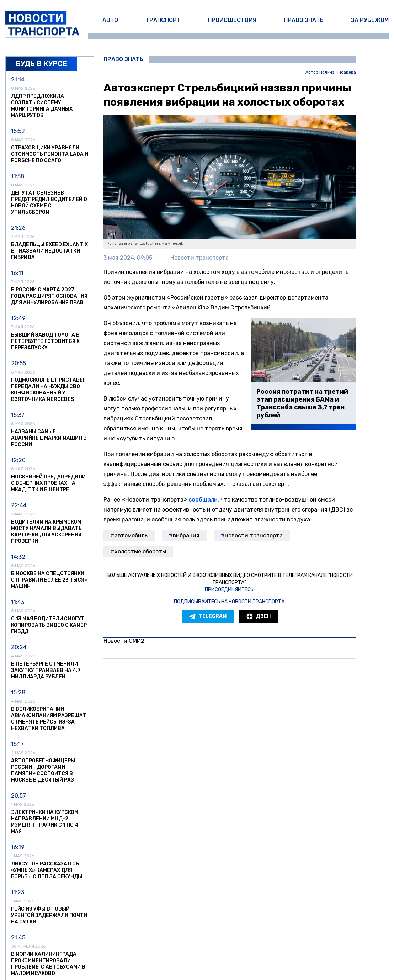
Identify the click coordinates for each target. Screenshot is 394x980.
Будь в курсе (41, 64)
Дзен (258, 616)
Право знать (304, 20)
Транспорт (163, 20)
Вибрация (186, 536)
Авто (110, 20)
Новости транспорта (254, 536)
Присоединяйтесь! (230, 590)
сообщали (202, 500)
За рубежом (370, 20)
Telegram (208, 616)
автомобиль (131, 536)
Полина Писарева (338, 72)
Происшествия (232, 20)
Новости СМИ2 (124, 641)
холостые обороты (140, 552)
